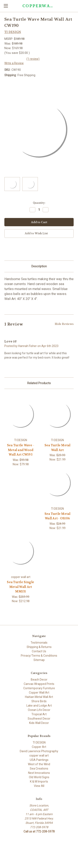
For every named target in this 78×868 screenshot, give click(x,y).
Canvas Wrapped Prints (39, 684)
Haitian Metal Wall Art (39, 697)
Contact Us (39, 651)
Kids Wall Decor (39, 723)
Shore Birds (39, 701)
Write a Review (14, 63)
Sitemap (39, 660)
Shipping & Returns (39, 647)
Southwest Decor (39, 719)
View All (39, 786)
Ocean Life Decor (39, 710)
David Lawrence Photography (39, 751)
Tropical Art (39, 714)
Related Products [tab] (39, 383)
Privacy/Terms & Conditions (39, 656)
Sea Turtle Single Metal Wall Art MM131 (20, 587)
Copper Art (39, 747)
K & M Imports (39, 782)
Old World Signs (39, 777)
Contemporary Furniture (39, 688)
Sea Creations (39, 769)
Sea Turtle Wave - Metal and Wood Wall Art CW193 (21, 450)
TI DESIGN (39, 742)
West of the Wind (39, 764)
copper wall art (39, 756)
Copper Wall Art (39, 693)
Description (39, 266)
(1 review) (33, 59)
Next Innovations (39, 773)
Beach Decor (39, 680)
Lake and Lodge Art (39, 706)
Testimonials (39, 643)
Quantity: (39, 203)
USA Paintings (39, 760)
